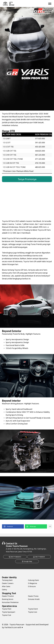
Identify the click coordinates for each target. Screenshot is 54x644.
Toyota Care (33, 612)
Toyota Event (33, 609)
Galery (4, 590)
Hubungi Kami (33, 580)
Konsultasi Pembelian (10, 602)
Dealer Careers (8, 583)
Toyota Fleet (7, 609)
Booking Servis (8, 599)
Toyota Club (7, 615)
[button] (13, 526)
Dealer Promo (33, 596)
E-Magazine (33, 583)
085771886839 (39, 557)
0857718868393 (15, 557)
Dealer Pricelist (8, 596)
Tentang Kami (7, 580)
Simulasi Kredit (34, 599)
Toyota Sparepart (9, 612)
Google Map (27, 561)
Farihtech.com (11, 627)
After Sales (6, 586)
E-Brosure (32, 586)
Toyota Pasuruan (20, 546)
